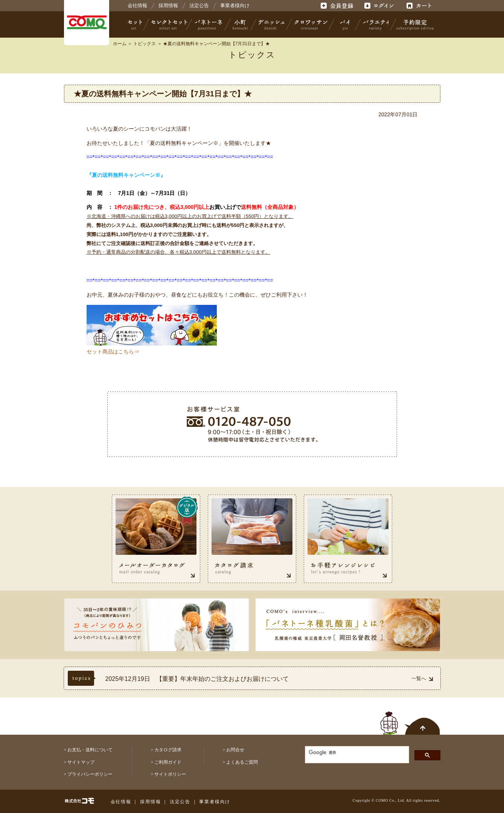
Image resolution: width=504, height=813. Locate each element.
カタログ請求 (168, 750)
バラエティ (376, 24)
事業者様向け (235, 5)
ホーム (120, 44)
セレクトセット (168, 24)
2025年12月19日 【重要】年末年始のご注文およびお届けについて (197, 679)
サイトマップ (81, 762)
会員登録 (338, 6)
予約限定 (414, 24)
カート (420, 6)
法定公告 (199, 5)
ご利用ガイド (168, 762)
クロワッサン (311, 24)
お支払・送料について (90, 750)
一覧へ (422, 678)
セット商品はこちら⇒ (113, 352)
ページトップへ (410, 719)
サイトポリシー (170, 774)
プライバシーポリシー (90, 774)
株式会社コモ (87, 23)
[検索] (352, 752)
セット (136, 24)
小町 (241, 24)
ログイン (379, 6)
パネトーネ (209, 24)
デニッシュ (272, 24)
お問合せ (235, 750)
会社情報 (137, 5)
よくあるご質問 (242, 762)
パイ (345, 24)
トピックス (145, 44)
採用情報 (168, 5)
